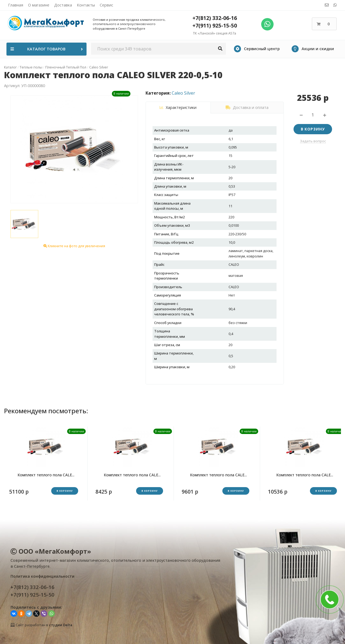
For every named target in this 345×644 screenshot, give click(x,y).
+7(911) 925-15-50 (215, 25)
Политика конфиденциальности (42, 576)
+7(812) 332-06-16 (215, 18)
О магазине (39, 5)
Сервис (106, 5)
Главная (16, 5)
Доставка (63, 5)
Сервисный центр (257, 49)
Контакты (86, 5)
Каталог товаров (47, 49)
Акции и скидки (313, 49)
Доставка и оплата (247, 107)
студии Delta (61, 625)
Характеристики (178, 107)
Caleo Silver (183, 93)
